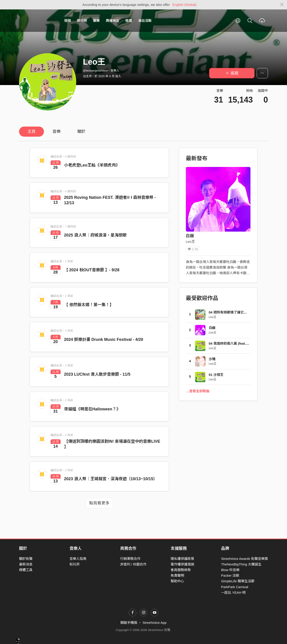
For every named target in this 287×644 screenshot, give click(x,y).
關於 (81, 131)
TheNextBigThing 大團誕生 (241, 564)
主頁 (32, 131)
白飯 (190, 236)
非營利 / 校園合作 (133, 564)
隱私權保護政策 (182, 559)
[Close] (282, 5)
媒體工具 (26, 570)
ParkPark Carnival (235, 587)
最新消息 (26, 564)
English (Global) (184, 5)
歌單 (96, 21)
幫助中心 (177, 581)
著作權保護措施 (182, 564)
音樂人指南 (78, 559)
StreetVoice (38, 21)
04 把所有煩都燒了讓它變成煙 (231, 314)
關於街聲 (26, 559)
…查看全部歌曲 (198, 393)
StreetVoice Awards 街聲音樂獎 (245, 559)
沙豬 (212, 360)
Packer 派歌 (230, 575)
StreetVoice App (155, 623)
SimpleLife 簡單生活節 (238, 581)
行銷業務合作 (130, 559)
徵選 (129, 21)
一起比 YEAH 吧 (233, 593)
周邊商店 (113, 20)
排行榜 (82, 21)
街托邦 (75, 564)
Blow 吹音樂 (230, 570)
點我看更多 (99, 503)
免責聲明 (177, 575)
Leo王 (190, 242)
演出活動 (145, 21)
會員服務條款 (181, 570)
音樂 (57, 131)
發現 (67, 21)
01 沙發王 (216, 376)
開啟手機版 (129, 623)
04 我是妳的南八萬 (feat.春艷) (231, 345)
